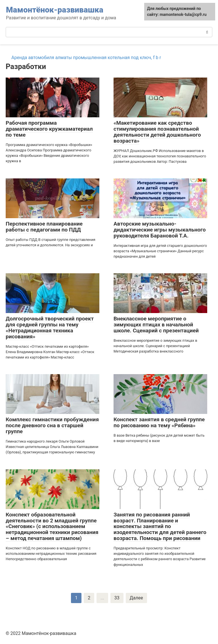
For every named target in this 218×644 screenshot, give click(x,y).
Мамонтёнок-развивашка (55, 10)
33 (117, 598)
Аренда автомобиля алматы (42, 58)
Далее (136, 598)
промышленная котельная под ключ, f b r (117, 58)
